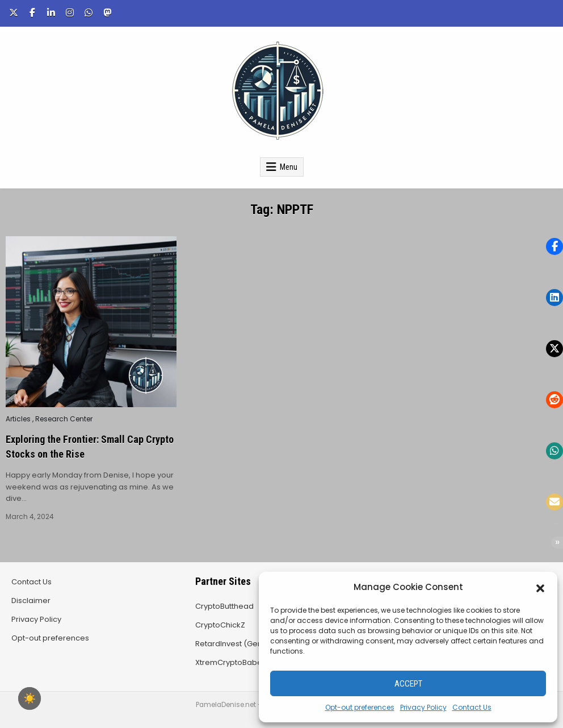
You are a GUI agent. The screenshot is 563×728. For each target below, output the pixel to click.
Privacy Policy (423, 707)
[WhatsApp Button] (89, 12)
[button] (540, 587)
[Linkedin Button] (51, 12)
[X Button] (14, 12)
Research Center (64, 419)
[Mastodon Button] (107, 12)
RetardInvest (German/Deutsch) (255, 644)
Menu (289, 167)
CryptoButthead (224, 606)
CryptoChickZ (220, 625)
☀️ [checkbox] (30, 698)
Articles (18, 419)
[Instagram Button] (70, 12)
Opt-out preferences (360, 707)
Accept (408, 684)
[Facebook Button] (32, 12)
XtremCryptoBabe (229, 662)
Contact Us (472, 707)
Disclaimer (31, 601)
